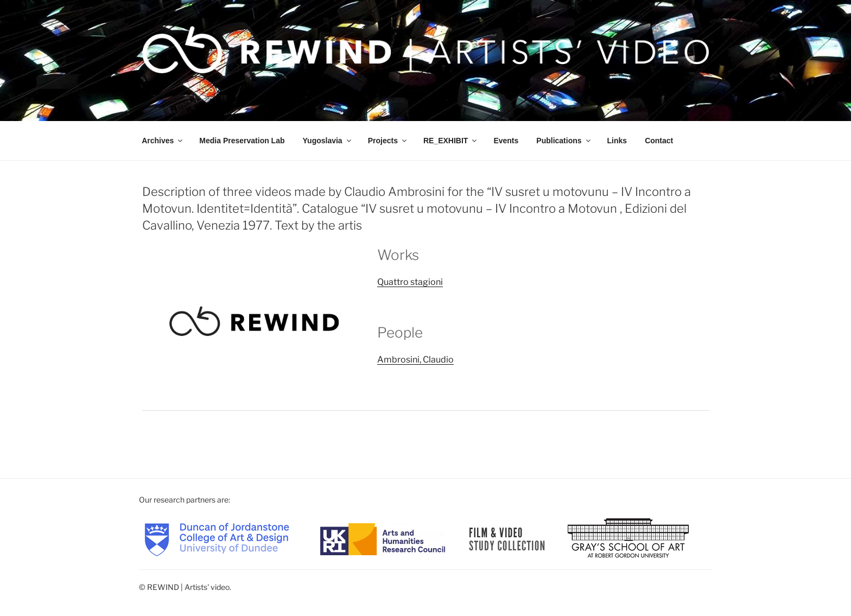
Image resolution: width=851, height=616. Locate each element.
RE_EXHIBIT (451, 141)
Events (506, 141)
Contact (659, 141)
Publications (564, 141)
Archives (163, 141)
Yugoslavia (328, 141)
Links (617, 141)
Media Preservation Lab (242, 141)
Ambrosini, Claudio (415, 360)
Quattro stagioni (410, 282)
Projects (388, 141)
